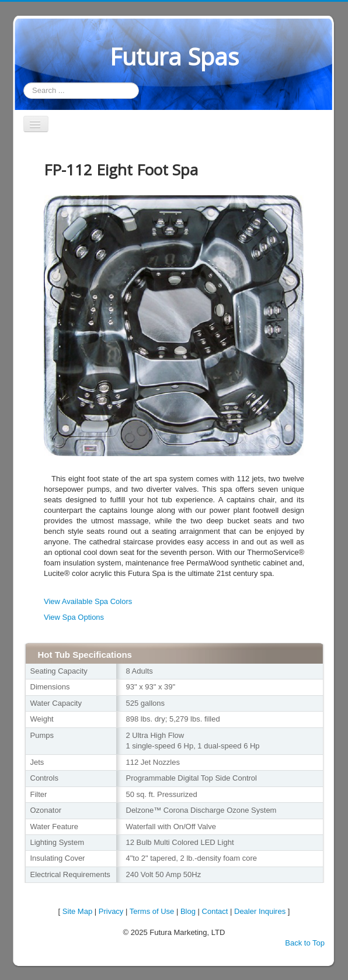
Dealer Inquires (260, 911)
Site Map (77, 911)
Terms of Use (152, 911)
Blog (188, 911)
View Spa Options (74, 617)
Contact (215, 911)
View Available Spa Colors (88, 601)
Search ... (24, 83)
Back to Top (305, 943)
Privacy (111, 911)
